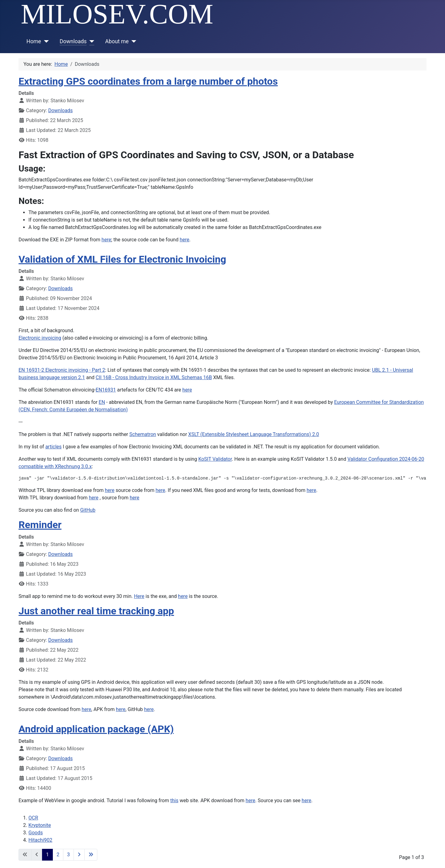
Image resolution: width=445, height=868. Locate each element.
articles (54, 447)
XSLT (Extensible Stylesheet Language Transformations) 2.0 (254, 434)
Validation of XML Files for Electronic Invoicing (122, 259)
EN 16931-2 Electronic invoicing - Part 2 (62, 370)
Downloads (73, 41)
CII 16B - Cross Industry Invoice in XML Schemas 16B (154, 377)
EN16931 (106, 390)
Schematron (143, 434)
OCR (33, 818)
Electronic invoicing (40, 338)
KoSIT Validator (215, 459)
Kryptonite (40, 825)
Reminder (40, 525)
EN (102, 402)
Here (139, 596)
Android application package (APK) (96, 729)
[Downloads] (90, 41)
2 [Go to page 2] (58, 855)
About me (117, 41)
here (106, 240)
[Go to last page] (91, 855)
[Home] (45, 41)
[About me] (132, 41)
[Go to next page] (79, 855)
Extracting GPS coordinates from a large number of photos (148, 81)
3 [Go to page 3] (68, 855)
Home (34, 41)
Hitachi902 (40, 840)
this (174, 800)
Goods (36, 833)
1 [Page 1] (47, 855)
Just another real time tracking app (96, 611)
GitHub (88, 510)
